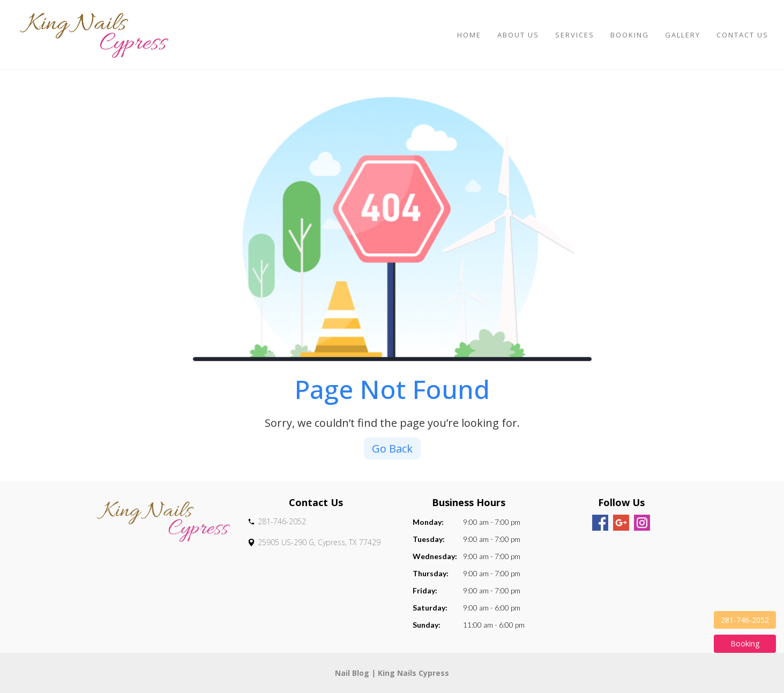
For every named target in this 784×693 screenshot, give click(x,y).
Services (575, 35)
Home (469, 35)
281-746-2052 (745, 620)
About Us (518, 35)
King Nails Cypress (413, 673)
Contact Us (742, 35)
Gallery (683, 35)
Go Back (392, 449)
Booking (630, 35)
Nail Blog (352, 673)
